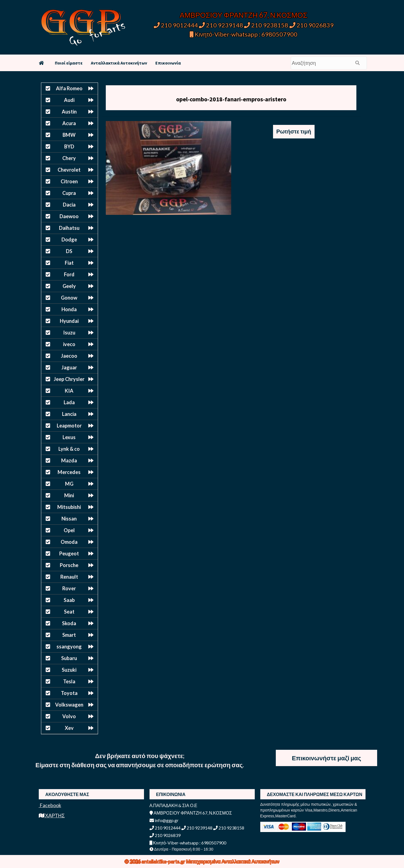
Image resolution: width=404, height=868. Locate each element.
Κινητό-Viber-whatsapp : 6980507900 (244, 34)
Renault (69, 577)
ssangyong (69, 647)
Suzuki (69, 670)
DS (69, 251)
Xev (69, 728)
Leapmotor (69, 426)
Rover (69, 588)
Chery (69, 158)
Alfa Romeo (69, 88)
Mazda (69, 460)
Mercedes (69, 472)
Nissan (69, 519)
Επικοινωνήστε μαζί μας (326, 758)
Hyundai (69, 321)
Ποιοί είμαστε (69, 63)
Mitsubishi (69, 507)
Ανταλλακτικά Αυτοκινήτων (119, 63)
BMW (69, 135)
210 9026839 (312, 25)
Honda (69, 309)
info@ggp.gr (164, 820)
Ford (69, 274)
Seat (69, 612)
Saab (69, 600)
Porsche (69, 565)
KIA (69, 391)
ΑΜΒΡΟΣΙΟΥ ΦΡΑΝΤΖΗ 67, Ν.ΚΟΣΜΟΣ (244, 15)
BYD (69, 146)
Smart (69, 635)
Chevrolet (69, 170)
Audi (69, 100)
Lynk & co (69, 449)
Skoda (69, 623)
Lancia (69, 414)
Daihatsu (69, 228)
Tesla (69, 681)
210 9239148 (221, 25)
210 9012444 (176, 25)
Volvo (69, 716)
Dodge (69, 239)
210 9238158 (267, 25)
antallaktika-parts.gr (164, 861)
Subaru (69, 658)
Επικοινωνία (168, 63)
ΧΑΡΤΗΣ (52, 815)
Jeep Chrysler (69, 379)
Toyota (69, 693)
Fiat (69, 263)
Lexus (69, 437)
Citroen (69, 181)
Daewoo (69, 216)
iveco (69, 344)
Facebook (50, 805)
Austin (69, 112)
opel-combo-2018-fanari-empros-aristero (231, 99)
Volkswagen (69, 705)
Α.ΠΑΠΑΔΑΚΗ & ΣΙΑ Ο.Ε (173, 805)
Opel (69, 530)
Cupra (69, 193)
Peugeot (69, 553)
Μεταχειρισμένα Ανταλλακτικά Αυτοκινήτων (233, 861)
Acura (69, 123)
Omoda (69, 542)
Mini (69, 495)
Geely (69, 286)
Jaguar (69, 367)
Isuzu (69, 333)
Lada (69, 402)
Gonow (69, 298)
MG (69, 484)
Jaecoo (69, 356)
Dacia (69, 205)
